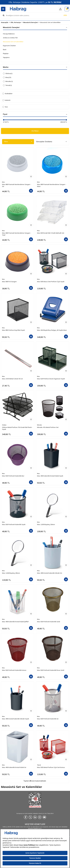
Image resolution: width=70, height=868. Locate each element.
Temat (7, 85)
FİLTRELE (35, 131)
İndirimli (6, 100)
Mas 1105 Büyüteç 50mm (46, 524)
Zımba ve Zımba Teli (10, 38)
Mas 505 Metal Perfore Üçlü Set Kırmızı (51, 767)
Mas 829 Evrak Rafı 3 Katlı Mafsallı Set (51, 233)
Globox (8, 73)
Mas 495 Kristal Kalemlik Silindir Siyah (16, 719)
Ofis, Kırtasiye (16, 22)
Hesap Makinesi (9, 34)
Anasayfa (5, 22)
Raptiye (6, 53)
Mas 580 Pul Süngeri (9, 282)
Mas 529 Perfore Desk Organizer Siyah (51, 379)
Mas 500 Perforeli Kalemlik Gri (48, 719)
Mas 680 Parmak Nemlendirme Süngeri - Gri (17, 185)
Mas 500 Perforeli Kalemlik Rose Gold (51, 670)
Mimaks (8, 81)
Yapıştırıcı (6, 57)
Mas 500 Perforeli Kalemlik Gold (49, 622)
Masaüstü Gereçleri (31, 22)
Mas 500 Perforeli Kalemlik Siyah (14, 524)
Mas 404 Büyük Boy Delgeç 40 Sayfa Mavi (52, 330)
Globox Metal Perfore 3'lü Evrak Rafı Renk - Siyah (17, 428)
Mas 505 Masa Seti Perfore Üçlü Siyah (51, 282)
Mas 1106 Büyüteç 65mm (11, 573)
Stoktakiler (7, 94)
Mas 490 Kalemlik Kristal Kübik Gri (14, 767)
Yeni (5, 107)
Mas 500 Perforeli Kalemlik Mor (13, 476)
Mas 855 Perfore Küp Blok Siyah (13, 330)
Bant (5, 50)
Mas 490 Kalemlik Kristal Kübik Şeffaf (15, 622)
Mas (7, 77)
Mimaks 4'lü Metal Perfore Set (48, 427)
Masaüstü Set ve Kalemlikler (13, 42)
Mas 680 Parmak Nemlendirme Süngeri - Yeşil (17, 234)
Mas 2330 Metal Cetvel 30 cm (12, 379)
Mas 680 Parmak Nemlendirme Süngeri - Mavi (52, 185)
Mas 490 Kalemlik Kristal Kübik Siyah (50, 476)
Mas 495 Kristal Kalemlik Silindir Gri (50, 573)
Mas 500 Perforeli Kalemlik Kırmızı (14, 670)
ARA (65, 15)
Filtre (18, 142)
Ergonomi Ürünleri (9, 46)
